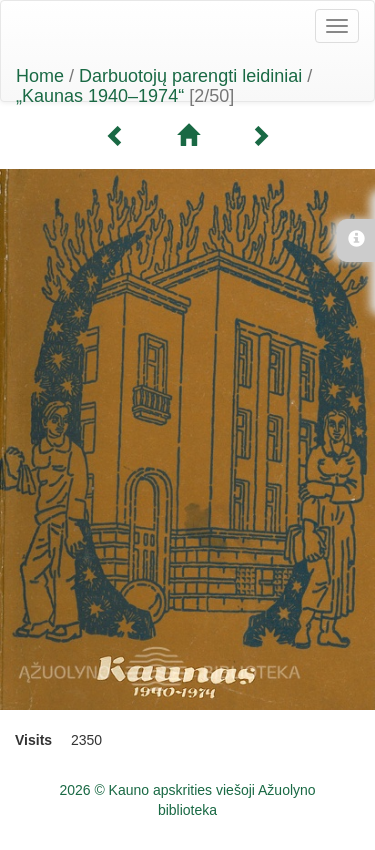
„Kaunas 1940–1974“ (100, 96)
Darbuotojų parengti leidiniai (190, 76)
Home (40, 76)
